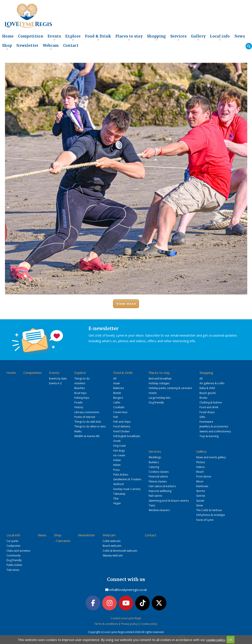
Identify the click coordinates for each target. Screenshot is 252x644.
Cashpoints (13, 546)
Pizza (116, 470)
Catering (154, 467)
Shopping (156, 38)
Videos (200, 467)
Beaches (80, 388)
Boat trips (80, 393)
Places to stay (129, 38)
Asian (117, 383)
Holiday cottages (159, 383)
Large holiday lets (159, 398)
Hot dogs (119, 451)
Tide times (13, 570)
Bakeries (119, 388)
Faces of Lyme (205, 520)
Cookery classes (159, 472)
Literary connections (87, 412)
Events (54, 38)
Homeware (206, 422)
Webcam (51, 47)
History (79, 407)
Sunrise (201, 496)
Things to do (82, 379)
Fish (116, 417)
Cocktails (119, 407)
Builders (154, 462)
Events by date (58, 379)
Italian (117, 465)
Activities (80, 383)
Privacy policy (129, 624)
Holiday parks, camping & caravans (170, 388)
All (115, 379)
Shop (7, 47)
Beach (200, 472)
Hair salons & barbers (162, 486)
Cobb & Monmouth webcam (120, 551)
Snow (199, 505)
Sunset (200, 501)
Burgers (118, 398)
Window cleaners (159, 510)
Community (14, 555)
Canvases (63, 541)
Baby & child (207, 388)
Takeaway (119, 494)
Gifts (202, 417)
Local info (220, 38)
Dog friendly (156, 402)
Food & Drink (98, 38)
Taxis (152, 505)
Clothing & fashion (211, 402)
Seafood (118, 484)
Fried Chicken (121, 431)
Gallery (198, 38)
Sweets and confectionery (215, 431)
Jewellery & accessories (214, 426)
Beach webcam (112, 546)
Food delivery (122, 426)
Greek (117, 441)
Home (8, 36)
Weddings (155, 457)
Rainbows (202, 486)
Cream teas (120, 412)
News (240, 36)
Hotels (153, 393)
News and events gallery (211, 457)
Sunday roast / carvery (127, 489)
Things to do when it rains (90, 426)
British (117, 393)
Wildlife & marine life (87, 436)
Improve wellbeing (160, 491)
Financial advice (158, 476)
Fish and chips (122, 422)
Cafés (117, 402)
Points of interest (85, 417)
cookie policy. (216, 639)
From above (204, 476)
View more (126, 303)
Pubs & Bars (121, 475)
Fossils (78, 402)
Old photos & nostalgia (211, 515)
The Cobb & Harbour (209, 510)
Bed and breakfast (160, 379)
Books (203, 398)
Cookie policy (149, 624)
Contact (71, 46)
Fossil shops (207, 412)
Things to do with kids (88, 422)
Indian (117, 460)
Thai (116, 498)
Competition (31, 36)
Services (179, 38)
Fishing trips (82, 398)
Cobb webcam (112, 541)
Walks (78, 431)
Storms (201, 491)
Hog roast (119, 446)
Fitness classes (158, 481)
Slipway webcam (113, 555)
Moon (200, 481)
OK (230, 639)
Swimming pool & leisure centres (169, 501)
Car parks (12, 541)
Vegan (117, 503)
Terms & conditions (106, 624)
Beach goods (208, 393)
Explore (73, 38)
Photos (201, 462)
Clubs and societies (18, 551)
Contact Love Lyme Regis (126, 618)
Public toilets (14, 565)
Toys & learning (209, 436)
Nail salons (155, 496)
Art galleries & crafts (212, 383)
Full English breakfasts (127, 436)
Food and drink (209, 407)
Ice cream (119, 455)
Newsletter (27, 46)
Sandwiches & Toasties (127, 479)
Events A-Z (55, 383)
